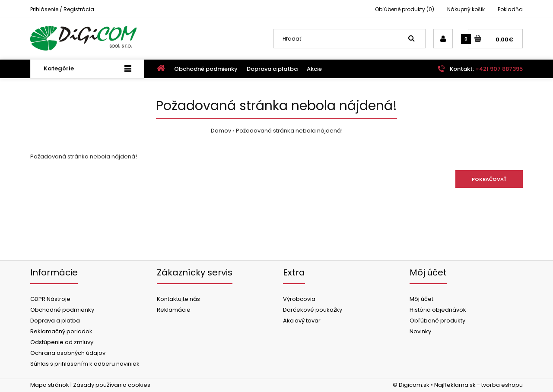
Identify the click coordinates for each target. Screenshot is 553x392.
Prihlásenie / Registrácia (62, 9)
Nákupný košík (466, 9)
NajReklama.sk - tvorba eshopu (478, 385)
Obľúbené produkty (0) (405, 9)
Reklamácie (174, 310)
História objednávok (438, 310)
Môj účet (421, 299)
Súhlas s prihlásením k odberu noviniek (85, 364)
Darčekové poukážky (313, 310)
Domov (221, 131)
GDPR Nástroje (50, 299)
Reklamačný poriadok (61, 331)
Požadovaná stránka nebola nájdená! (289, 131)
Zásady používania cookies (112, 385)
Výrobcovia (299, 299)
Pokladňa (510, 9)
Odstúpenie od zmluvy (62, 342)
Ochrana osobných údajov (68, 353)
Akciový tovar (302, 321)
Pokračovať (489, 179)
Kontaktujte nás (178, 299)
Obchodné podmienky (62, 310)
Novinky (420, 331)
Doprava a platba (55, 321)
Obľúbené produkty (437, 321)
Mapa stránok (50, 385)
